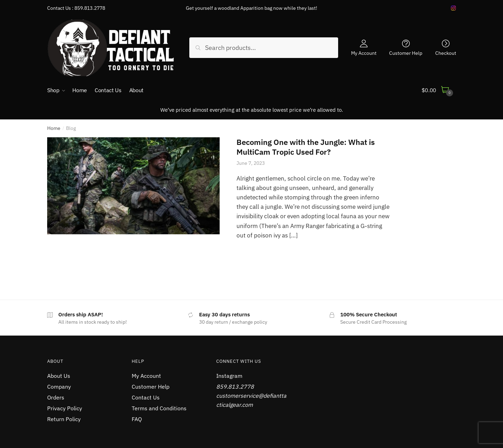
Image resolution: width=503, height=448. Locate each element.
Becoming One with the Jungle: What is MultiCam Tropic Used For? (306, 147)
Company (59, 387)
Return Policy (64, 419)
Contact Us (146, 397)
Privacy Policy (65, 408)
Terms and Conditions (159, 408)
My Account (364, 53)
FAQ (137, 419)
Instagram (229, 376)
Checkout (446, 53)
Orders (56, 397)
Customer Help (406, 53)
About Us (59, 376)
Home (54, 128)
